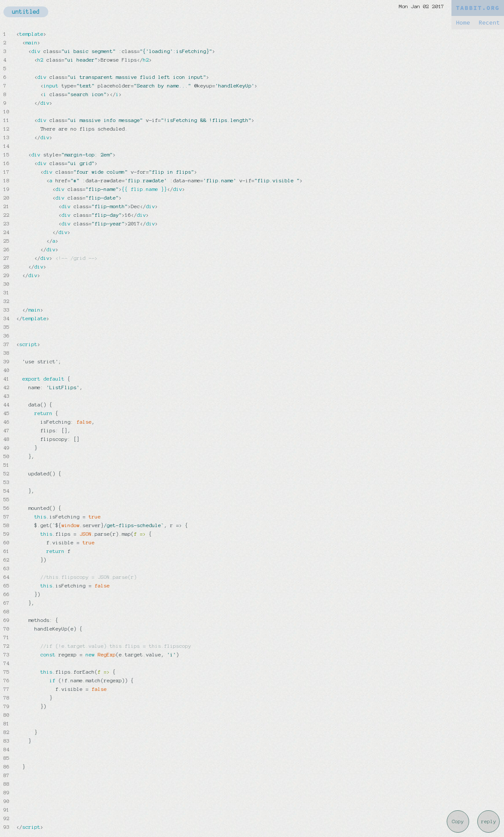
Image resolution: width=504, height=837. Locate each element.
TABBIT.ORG (478, 8)
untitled (26, 12)
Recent (489, 23)
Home (463, 23)
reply (489, 821)
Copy (458, 821)
